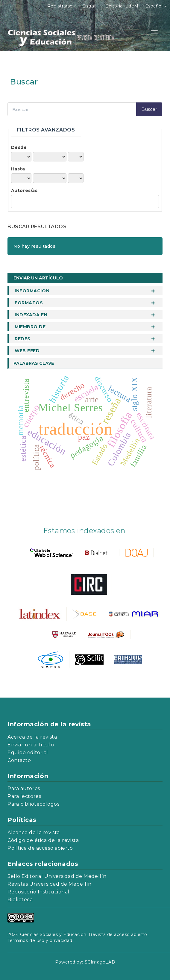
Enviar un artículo (38, 278)
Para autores (24, 788)
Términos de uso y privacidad (40, 940)
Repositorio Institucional (38, 892)
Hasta (18, 169)
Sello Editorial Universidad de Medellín (57, 876)
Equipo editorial (28, 753)
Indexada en (31, 315)
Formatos (29, 303)
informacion (32, 291)
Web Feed (27, 351)
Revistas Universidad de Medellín (50, 884)
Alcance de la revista (34, 832)
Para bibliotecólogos (33, 804)
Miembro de (30, 327)
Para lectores (24, 796)
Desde (19, 147)
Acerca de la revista (32, 737)
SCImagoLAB (100, 962)
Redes (23, 339)
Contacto (19, 760)
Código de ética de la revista (43, 840)
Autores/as (24, 190)
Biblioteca (20, 900)
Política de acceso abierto (40, 848)
